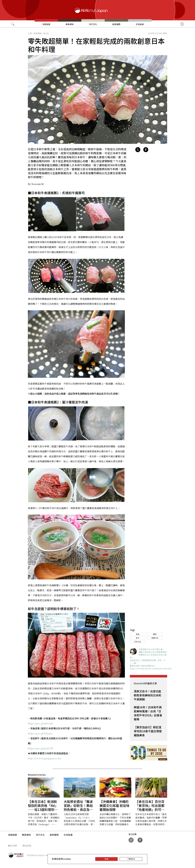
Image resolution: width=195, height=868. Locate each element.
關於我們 (12, 846)
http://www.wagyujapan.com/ (45, 758)
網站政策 (27, 846)
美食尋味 (70, 24)
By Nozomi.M (36, 184)
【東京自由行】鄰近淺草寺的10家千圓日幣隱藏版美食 (148, 731)
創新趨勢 (116, 24)
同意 (106, 859)
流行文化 (93, 24)
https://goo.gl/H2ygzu (40, 733)
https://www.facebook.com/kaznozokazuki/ (151, 669)
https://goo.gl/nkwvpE (40, 723)
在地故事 (140, 24)
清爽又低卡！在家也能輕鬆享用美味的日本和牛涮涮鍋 (147, 695)
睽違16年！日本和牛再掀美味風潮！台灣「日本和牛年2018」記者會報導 (148, 713)
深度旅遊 (46, 24)
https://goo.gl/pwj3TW (41, 748)
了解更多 (131, 859)
